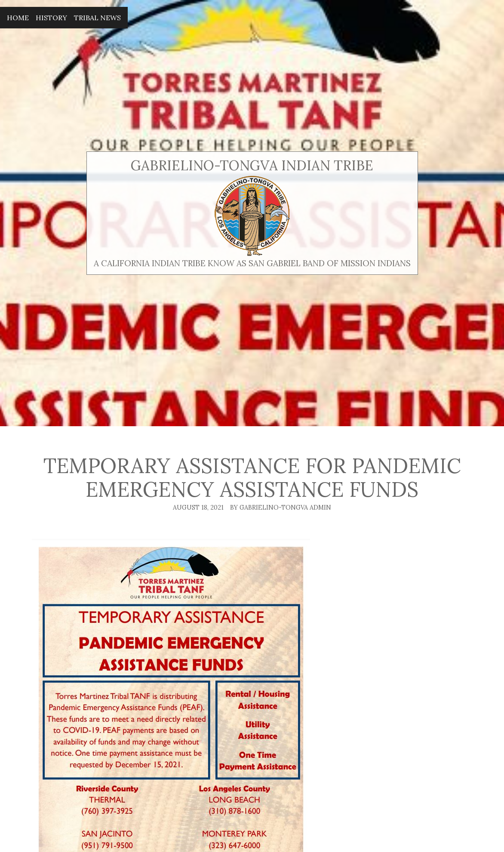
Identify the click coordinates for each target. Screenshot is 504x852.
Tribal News (97, 18)
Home (18, 18)
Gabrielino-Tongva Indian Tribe (252, 165)
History (51, 18)
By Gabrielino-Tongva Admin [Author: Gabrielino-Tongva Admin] (281, 508)
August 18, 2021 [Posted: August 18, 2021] (198, 508)
